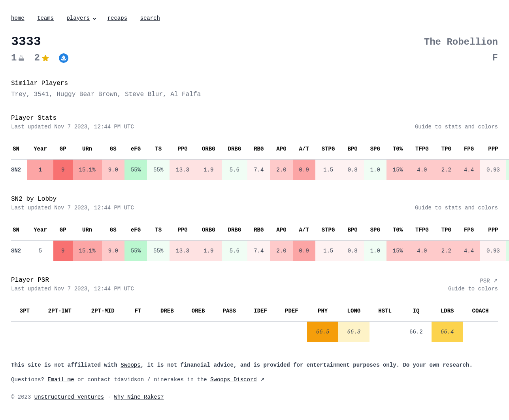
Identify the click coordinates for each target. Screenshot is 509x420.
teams (45, 18)
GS (113, 149)
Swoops (130, 365)
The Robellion (461, 42)
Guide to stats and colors (456, 127)
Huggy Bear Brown (87, 94)
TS (158, 149)
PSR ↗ (489, 281)
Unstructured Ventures (69, 397)
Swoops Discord (234, 380)
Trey (19, 94)
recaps (117, 18)
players (82, 18)
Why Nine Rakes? (139, 397)
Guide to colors (473, 289)
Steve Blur (144, 94)
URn (87, 149)
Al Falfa (186, 94)
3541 (41, 94)
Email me (61, 380)
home (18, 18)
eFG (136, 149)
